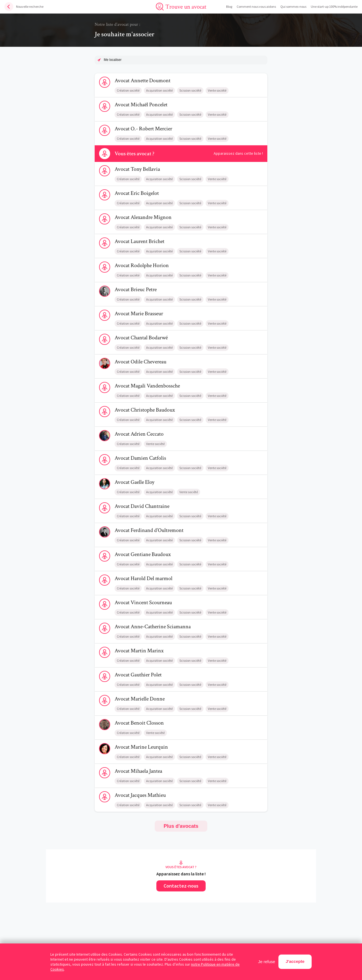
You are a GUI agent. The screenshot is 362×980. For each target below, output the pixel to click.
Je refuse (267, 962)
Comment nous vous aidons (256, 7)
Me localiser (113, 60)
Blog (229, 7)
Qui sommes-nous (293, 7)
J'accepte (295, 961)
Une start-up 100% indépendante (334, 7)
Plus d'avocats (181, 826)
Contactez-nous (181, 886)
